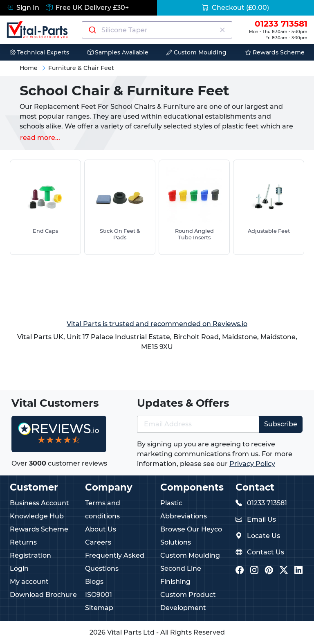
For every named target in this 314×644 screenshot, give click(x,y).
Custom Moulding (196, 52)
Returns (23, 542)
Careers (98, 542)
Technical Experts (39, 52)
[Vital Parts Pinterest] (269, 571)
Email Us (261, 519)
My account (29, 582)
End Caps (45, 231)
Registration (30, 555)
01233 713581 (267, 503)
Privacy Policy (252, 464)
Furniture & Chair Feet (81, 68)
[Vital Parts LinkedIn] (298, 571)
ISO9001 (99, 595)
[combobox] (157, 30)
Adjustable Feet (269, 231)
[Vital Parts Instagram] (254, 571)
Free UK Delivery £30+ (87, 8)
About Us (101, 529)
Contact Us (266, 552)
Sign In (23, 8)
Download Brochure (43, 595)
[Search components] (157, 30)
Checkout (235, 8)
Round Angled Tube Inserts (194, 234)
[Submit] (92, 30)
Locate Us (264, 536)
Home (29, 68)
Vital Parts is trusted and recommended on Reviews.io (157, 324)
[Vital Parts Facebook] (240, 571)
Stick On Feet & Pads (120, 234)
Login (19, 569)
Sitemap (99, 608)
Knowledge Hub (37, 516)
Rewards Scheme (275, 52)
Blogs (94, 582)
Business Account (39, 503)
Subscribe (281, 424)
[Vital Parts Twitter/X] (284, 571)
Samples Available (118, 52)
